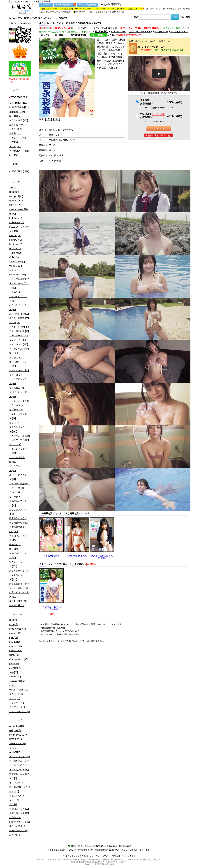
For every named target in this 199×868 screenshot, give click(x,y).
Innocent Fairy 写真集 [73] (19, 212)
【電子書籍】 (59, 35)
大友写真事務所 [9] (18, 523)
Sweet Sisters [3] (17, 743)
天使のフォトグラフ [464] (18, 538)
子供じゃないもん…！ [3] (17, 798)
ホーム (12, 18)
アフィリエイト (128, 856)
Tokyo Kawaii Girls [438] (16, 255)
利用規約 (116, 856)
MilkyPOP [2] (16, 240)
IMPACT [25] (15, 205)
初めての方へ (80, 12)
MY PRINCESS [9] (18, 735)
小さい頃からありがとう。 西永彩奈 (51, 608)
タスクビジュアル (179, 32)
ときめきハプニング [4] (18, 299)
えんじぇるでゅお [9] (20, 757)
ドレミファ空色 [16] (19, 440)
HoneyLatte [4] (16, 201)
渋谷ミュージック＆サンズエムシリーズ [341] (19, 575)
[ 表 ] (49, 119)
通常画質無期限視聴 (147, 102)
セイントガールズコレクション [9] (19, 403)
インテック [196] (17, 340)
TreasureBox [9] (17, 262)
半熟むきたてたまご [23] (18, 503)
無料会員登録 (118, 12)
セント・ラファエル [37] (18, 416)
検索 (136, 17)
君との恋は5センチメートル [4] (20, 789)
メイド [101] (15, 146)
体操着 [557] (15, 133)
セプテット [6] (16, 410)
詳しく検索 (185, 17)
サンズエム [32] (17, 388)
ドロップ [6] (15, 444)
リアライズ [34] (17, 488)
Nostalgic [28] (16, 244)
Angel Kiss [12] (17, 726)
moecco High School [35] (16, 653)
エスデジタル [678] (19, 344)
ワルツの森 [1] (16, 492)
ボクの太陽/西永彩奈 (77, 556)
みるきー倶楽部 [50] (19, 318)
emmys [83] (15, 633)
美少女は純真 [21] (18, 601)
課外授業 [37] (16, 835)
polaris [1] (14, 664)
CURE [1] (14, 624)
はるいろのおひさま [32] (18, 307)
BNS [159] (14, 192)
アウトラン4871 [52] (19, 327)
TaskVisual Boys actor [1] (17, 683)
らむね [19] (15, 323)
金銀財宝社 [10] (17, 605)
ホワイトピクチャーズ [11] (19, 477)
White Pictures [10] (19, 690)
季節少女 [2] (15, 545)
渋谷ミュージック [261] (17, 564)
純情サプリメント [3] (20, 822)
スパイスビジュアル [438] (18, 394)
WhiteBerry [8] (16, 266)
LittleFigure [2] (16, 218)
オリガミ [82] (16, 357)
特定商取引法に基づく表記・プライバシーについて (87, 856)
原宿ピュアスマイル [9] (18, 512)
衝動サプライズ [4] (18, 831)
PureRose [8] (16, 249)
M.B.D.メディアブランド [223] (19, 229)
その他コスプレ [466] (20, 151)
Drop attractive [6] (18, 629)
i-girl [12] (14, 637)
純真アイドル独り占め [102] (19, 595)
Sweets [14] (15, 677)
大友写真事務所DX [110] (17, 529)
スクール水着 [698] (19, 120)
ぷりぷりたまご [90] (19, 314)
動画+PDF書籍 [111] (19, 107)
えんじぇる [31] (17, 694)
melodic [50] (15, 235)
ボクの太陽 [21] (17, 783)
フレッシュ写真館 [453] (17, 460)
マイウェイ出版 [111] (20, 484)
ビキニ (72, 140)
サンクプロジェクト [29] (18, 381)
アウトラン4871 (118, 32)
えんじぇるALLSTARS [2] (16, 750)
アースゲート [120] (19, 336)
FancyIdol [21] (16, 196)
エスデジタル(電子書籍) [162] (20, 351)
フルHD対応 (23, 18)
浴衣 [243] (14, 142)
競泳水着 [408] (16, 125)
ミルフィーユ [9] (17, 707)
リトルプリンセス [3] (20, 711)
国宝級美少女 (101, 32)
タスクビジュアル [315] (17, 429)
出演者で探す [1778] (19, 171)
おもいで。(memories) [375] (18, 272)
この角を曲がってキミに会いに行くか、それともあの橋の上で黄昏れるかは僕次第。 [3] (19, 770)
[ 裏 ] (57, 119)
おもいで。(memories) (140, 32)
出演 (43, 130)
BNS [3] (13, 620)
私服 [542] (14, 155)
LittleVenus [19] (17, 222)
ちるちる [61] (16, 292)
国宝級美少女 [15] (18, 518)
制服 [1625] (15, 116)
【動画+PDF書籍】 (78, 35)
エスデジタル (161, 32)
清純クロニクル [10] (19, 813)
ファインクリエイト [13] (18, 451)
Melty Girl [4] (15, 730)
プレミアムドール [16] (17, 468)
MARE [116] (15, 642)
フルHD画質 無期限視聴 (152, 116)
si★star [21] (15, 668)
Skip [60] (14, 672)
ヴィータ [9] (15, 497)
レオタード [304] (17, 138)
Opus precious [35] (19, 659)
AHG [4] (13, 188)
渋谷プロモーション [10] (18, 555)
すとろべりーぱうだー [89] (19, 286)
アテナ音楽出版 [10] (19, 331)
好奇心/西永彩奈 (51, 556)
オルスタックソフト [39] (18, 364)
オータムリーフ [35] (19, 370)
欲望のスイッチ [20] (19, 809)
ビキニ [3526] (16, 129)
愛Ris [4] (14, 549)
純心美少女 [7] (16, 817)
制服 (65, 140)
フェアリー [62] (17, 703)
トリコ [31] (15, 698)
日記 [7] (13, 804)
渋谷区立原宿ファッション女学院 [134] (19, 586)
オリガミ (45, 35)
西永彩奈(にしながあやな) (61, 130)
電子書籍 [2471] (17, 112)
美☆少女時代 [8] (17, 826)
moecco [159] (16, 646)
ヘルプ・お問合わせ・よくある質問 (101, 846)
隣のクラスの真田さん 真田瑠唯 (102, 557)
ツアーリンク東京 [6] (20, 436)
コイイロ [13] (16, 375)
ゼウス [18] (15, 423)
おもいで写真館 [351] (20, 279)
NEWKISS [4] (16, 739)
